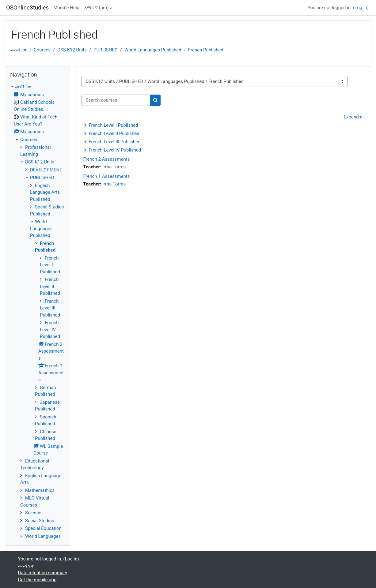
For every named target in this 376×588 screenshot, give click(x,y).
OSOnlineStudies (27, 8)
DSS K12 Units (72, 50)
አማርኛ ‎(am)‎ (96, 8)
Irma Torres (114, 167)
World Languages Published (153, 50)
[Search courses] (116, 100)
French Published (206, 50)
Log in (361, 8)
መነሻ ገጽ (19, 50)
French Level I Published (113, 125)
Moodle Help (66, 8)
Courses (42, 50)
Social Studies (40, 521)
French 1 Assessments (106, 176)
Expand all (354, 117)
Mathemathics (40, 490)
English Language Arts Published (45, 192)
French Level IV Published (115, 150)
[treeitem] (38, 311)
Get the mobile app (37, 580)
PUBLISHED (106, 50)
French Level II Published (114, 133)
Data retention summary (43, 573)
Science (33, 513)
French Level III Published (114, 142)
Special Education (43, 528)
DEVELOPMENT (46, 170)
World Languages (43, 536)
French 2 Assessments (106, 159)
